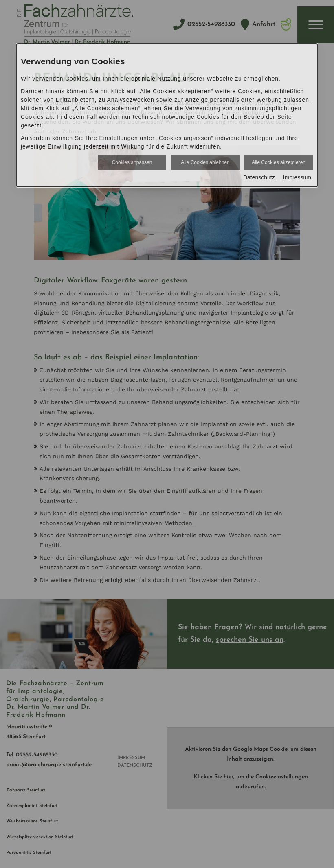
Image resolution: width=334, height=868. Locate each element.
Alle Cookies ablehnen (205, 162)
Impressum (297, 177)
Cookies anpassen (132, 162)
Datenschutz (259, 177)
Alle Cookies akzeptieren (279, 162)
